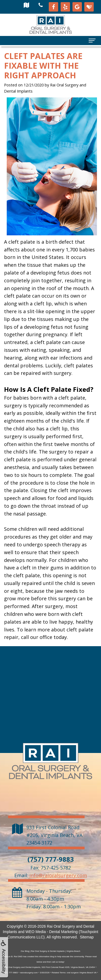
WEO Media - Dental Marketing (52, 932)
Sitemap (87, 937)
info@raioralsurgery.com (58, 875)
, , (54, 835)
